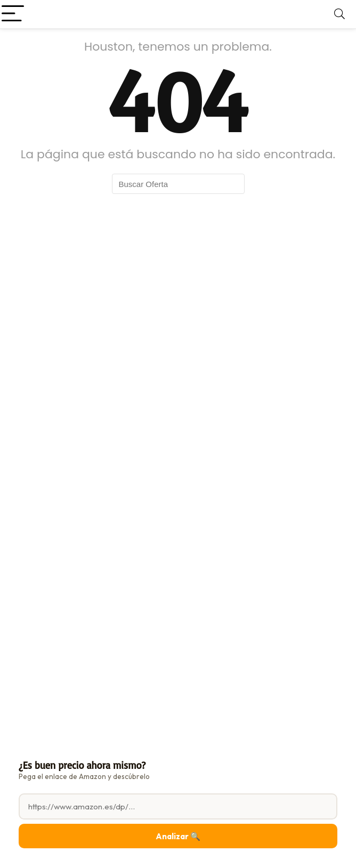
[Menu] (13, 14)
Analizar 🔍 (178, 836)
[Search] (339, 14)
